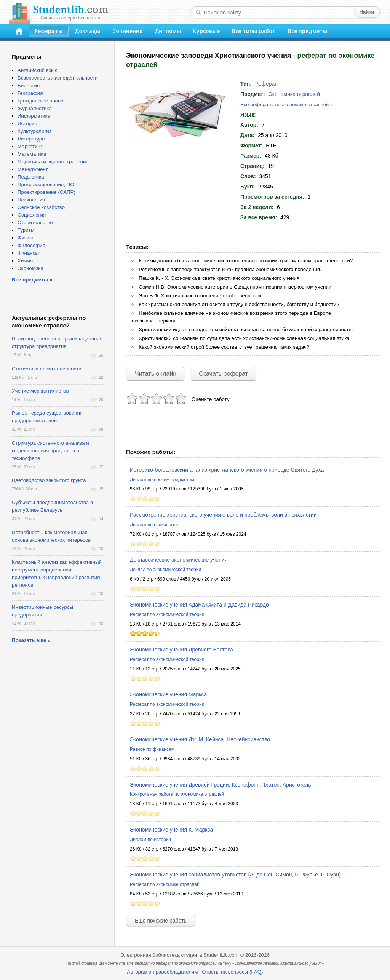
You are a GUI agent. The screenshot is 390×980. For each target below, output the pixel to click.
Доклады (87, 31)
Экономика (30, 268)
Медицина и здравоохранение (53, 162)
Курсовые (206, 31)
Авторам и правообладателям (163, 972)
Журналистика (35, 108)
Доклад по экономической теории (165, 570)
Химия (25, 261)
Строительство (35, 223)
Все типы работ (254, 31)
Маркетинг (30, 146)
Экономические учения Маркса (168, 694)
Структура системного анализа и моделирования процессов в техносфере (50, 451)
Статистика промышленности (47, 369)
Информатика (34, 116)
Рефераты (49, 31)
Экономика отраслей (294, 94)
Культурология (35, 131)
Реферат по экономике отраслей (165, 884)
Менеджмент (33, 169)
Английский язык (37, 70)
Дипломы (168, 31)
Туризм (26, 230)
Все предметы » (32, 280)
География (30, 93)
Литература (31, 139)
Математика (32, 154)
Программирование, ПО (46, 184)
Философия (31, 245)
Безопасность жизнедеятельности (58, 78)
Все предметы (308, 31)
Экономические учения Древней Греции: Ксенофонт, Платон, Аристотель (221, 785)
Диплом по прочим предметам (162, 480)
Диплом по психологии (154, 525)
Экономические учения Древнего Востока (181, 650)
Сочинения (127, 31)
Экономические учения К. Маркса (171, 830)
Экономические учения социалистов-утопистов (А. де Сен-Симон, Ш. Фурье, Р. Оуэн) (235, 875)
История (27, 124)
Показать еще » (31, 640)
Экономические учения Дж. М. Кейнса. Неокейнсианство (200, 739)
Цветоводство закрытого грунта (49, 480)
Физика (26, 238)
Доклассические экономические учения (179, 560)
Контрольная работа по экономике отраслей (177, 794)
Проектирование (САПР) (46, 192)
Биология (29, 85)
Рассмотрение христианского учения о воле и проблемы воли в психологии (223, 515)
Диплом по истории (150, 840)
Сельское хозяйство (41, 207)
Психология (31, 200)
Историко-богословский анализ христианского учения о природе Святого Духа (227, 470)
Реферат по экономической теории (167, 614)
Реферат (266, 84)
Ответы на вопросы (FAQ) (232, 972)
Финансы (28, 253)
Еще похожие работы (161, 921)
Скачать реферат (223, 374)
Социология (32, 215)
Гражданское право (40, 101)
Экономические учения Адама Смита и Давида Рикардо (199, 605)
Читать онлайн (156, 374)
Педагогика (31, 177)
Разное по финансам (152, 749)
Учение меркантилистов (40, 391)
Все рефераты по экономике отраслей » (287, 105)
